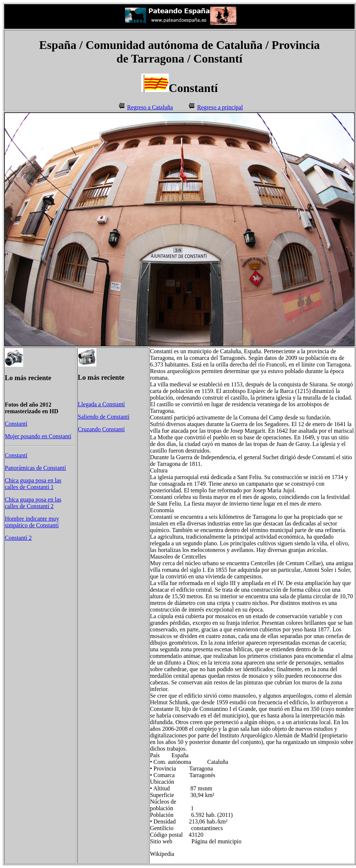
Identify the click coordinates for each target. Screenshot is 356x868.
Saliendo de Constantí (104, 417)
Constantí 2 (18, 538)
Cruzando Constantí (102, 429)
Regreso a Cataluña (150, 107)
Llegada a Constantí (102, 404)
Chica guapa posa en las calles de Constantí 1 (33, 484)
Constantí (16, 424)
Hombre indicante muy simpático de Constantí (32, 522)
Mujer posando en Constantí (38, 436)
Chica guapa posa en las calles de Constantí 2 (33, 503)
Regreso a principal (220, 107)
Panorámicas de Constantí (35, 468)
